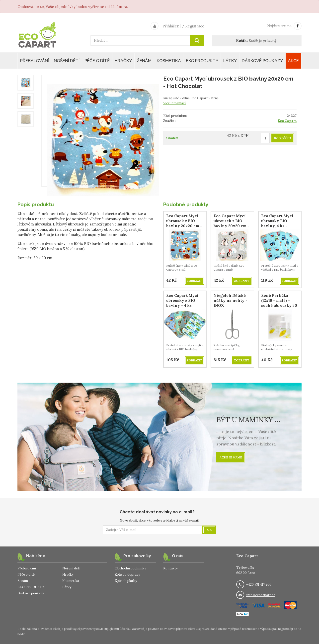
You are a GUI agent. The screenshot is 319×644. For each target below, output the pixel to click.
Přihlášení (172, 26)
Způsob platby (126, 581)
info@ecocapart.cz (261, 595)
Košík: (242, 41)
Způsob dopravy (127, 575)
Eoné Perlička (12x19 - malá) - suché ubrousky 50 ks (279, 303)
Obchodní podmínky (130, 568)
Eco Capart (287, 121)
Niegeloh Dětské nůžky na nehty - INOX (231, 300)
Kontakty (170, 568)
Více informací (174, 103)
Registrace (195, 26)
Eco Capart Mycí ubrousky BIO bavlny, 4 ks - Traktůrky (277, 223)
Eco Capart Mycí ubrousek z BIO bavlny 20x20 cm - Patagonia (232, 223)
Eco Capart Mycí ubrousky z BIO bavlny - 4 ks (182, 300)
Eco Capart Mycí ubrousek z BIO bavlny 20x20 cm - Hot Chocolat (184, 223)
